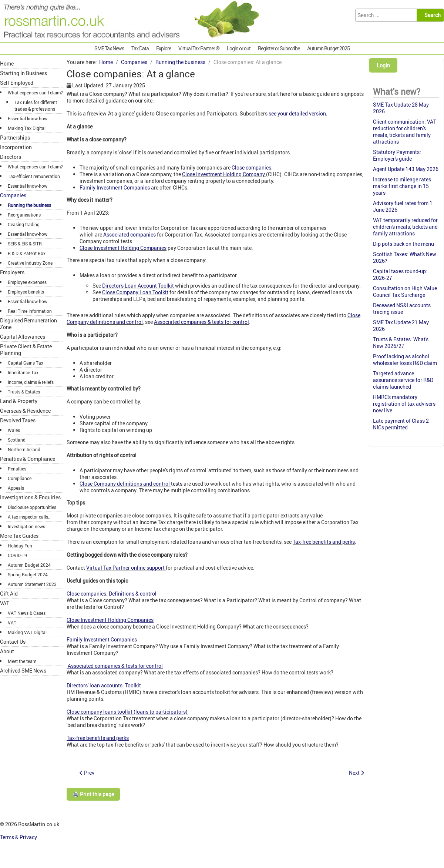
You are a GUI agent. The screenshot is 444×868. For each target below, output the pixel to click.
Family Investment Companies (115, 187)
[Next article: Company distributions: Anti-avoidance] (356, 773)
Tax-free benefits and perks (324, 542)
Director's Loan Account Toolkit (139, 286)
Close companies (251, 167)
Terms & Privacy (19, 837)
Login (383, 65)
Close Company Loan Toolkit (135, 292)
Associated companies (129, 234)
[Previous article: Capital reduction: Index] (87, 773)
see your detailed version (297, 113)
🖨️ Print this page (93, 794)
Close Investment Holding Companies (123, 248)
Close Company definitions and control (125, 484)
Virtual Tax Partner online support (125, 568)
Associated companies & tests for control (201, 322)
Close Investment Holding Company (223, 174)
